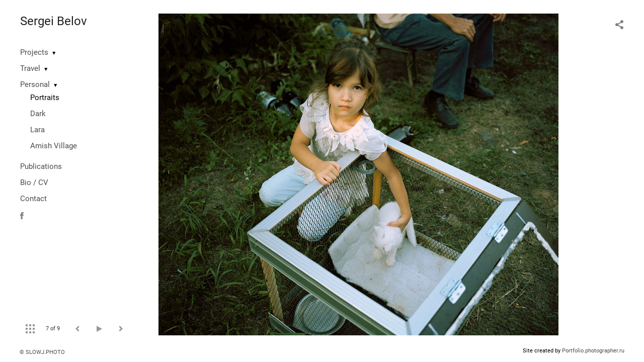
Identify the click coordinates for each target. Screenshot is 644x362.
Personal (35, 84)
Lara (37, 130)
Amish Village (54, 146)
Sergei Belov (54, 21)
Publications (41, 166)
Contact (33, 199)
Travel (30, 68)
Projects (34, 52)
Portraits (45, 98)
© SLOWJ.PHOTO (42, 352)
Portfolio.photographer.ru (593, 351)
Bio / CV (34, 183)
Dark (38, 114)
